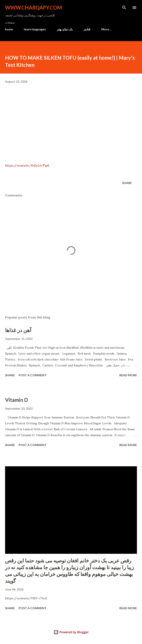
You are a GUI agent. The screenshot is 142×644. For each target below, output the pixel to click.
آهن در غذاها (18, 330)
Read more (128, 375)
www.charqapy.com (34, 7)
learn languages (35, 29)
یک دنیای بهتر (65, 29)
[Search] (124, 8)
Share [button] (127, 183)
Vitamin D (17, 400)
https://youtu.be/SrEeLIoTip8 (27, 165)
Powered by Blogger (71, 632)
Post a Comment (33, 375)
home (9, 29)
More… (106, 29)
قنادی (87, 29)
